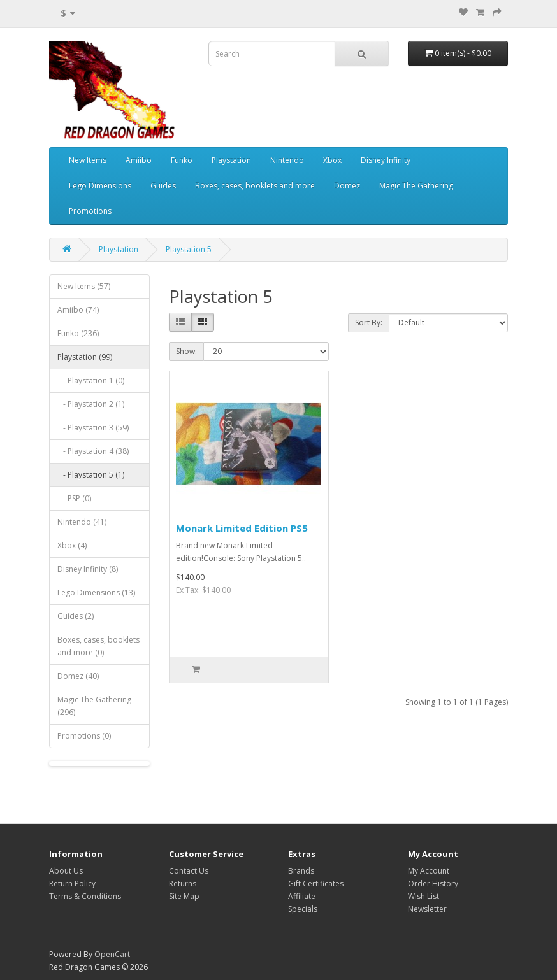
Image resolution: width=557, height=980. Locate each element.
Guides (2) (76, 616)
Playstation (231, 160)
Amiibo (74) (78, 310)
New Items (88, 160)
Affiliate (302, 896)
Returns (183, 884)
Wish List (423, 896)
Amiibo (139, 160)
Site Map (184, 896)
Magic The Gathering (416, 186)
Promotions (90, 211)
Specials (303, 909)
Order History (433, 884)
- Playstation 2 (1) (91, 404)
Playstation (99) (85, 357)
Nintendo (287, 160)
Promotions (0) (84, 736)
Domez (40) (78, 676)
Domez (347, 186)
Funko (182, 160)
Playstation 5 (189, 249)
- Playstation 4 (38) (93, 451)
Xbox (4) (72, 545)
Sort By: (369, 323)
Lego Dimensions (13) (96, 593)
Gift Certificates (316, 884)
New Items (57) (84, 286)
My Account (429, 871)
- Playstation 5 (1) (91, 475)
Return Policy (72, 884)
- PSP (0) (74, 498)
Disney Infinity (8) (88, 569)
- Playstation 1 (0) (91, 380)
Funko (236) (78, 333)
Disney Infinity (386, 160)
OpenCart (112, 954)
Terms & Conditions (85, 896)
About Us (66, 871)
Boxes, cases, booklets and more (255, 186)
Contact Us (189, 871)
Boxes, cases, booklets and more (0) (98, 646)
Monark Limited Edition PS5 (242, 528)
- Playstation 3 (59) (93, 428)
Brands (301, 871)
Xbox (332, 160)
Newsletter (427, 909)
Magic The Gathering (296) (94, 706)
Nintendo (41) (82, 522)
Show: (186, 351)
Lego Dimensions (100, 186)
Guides (163, 186)
